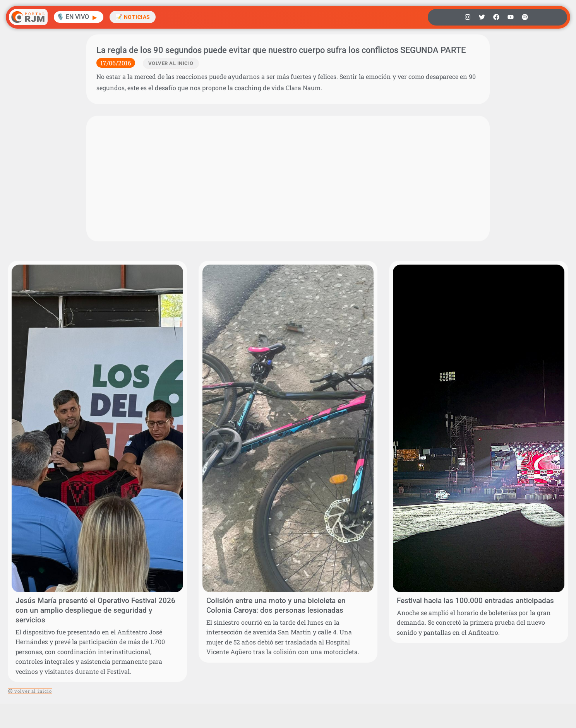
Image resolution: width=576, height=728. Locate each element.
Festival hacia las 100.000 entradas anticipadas (475, 601)
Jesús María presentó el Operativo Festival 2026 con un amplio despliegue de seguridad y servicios (95, 610)
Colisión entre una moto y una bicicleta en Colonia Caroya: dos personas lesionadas (276, 605)
